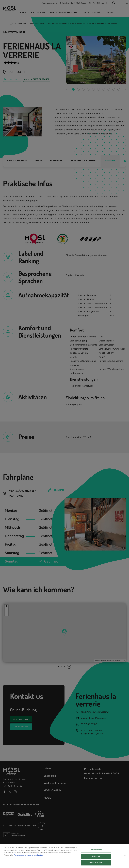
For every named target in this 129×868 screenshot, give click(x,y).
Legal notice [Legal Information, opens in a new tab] (38, 858)
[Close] (125, 858)
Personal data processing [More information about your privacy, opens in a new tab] (23, 858)
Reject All (96, 859)
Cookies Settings (96, 852)
